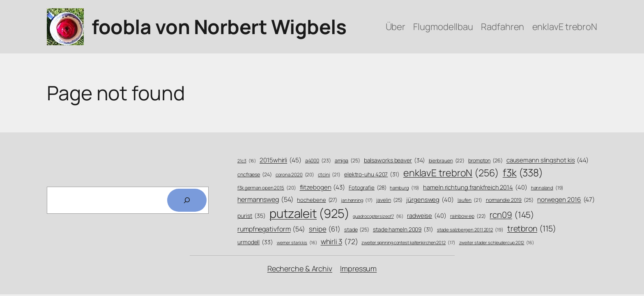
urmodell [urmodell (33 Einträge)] (255, 242)
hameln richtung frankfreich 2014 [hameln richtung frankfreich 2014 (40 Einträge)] (475, 187)
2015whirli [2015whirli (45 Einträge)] (281, 160)
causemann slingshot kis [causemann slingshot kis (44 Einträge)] (547, 160)
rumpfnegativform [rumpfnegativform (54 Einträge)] (271, 229)
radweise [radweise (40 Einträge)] (427, 216)
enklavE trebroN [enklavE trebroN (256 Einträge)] (451, 173)
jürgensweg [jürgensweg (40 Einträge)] (430, 200)
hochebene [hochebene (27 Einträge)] (317, 200)
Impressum (358, 268)
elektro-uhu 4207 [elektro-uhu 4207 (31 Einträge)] (372, 174)
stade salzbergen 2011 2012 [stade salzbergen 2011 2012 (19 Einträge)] (470, 230)
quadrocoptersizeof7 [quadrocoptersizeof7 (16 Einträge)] (378, 216)
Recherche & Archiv (300, 268)
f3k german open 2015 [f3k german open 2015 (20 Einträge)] (267, 188)
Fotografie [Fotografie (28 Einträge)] (368, 187)
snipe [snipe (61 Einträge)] (325, 229)
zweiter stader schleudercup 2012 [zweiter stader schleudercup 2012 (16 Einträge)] (497, 243)
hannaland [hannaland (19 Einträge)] (547, 188)
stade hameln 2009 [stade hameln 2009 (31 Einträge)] (403, 229)
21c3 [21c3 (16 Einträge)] (247, 161)
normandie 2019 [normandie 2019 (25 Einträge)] (510, 200)
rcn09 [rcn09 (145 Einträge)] (512, 215)
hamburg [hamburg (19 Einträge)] (405, 188)
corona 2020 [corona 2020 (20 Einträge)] (295, 175)
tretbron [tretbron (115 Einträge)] (532, 228)
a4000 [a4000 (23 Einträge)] (318, 161)
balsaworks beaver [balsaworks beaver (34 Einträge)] (394, 160)
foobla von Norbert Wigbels (219, 27)
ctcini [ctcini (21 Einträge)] (329, 175)
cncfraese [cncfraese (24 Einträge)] (255, 175)
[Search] (187, 200)
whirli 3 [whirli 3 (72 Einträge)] (339, 241)
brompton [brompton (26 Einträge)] (485, 161)
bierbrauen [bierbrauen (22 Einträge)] (447, 161)
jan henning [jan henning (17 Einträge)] (357, 200)
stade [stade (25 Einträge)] (357, 230)
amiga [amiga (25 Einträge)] (347, 161)
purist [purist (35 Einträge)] (252, 216)
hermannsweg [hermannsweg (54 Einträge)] (266, 200)
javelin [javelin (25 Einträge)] (389, 200)
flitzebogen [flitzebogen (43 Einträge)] (323, 187)
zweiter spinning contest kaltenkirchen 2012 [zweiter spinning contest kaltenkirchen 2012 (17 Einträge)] (408, 242)
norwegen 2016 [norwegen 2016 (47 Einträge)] (566, 200)
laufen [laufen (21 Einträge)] (470, 200)
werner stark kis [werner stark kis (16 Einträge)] (297, 243)
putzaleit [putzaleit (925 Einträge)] (309, 214)
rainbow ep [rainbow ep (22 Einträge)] (468, 216)
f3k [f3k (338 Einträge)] (523, 173)
